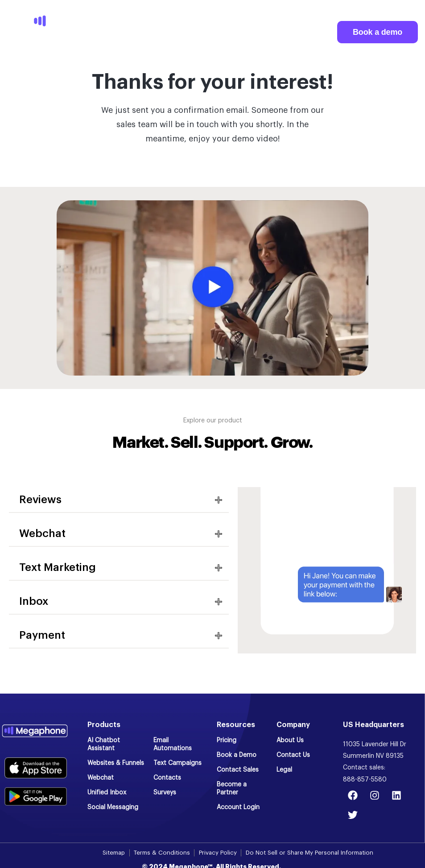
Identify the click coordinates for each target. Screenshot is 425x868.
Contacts (167, 778)
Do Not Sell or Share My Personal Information (311, 853)
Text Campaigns (177, 763)
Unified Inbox (107, 793)
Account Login (238, 807)
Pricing (227, 740)
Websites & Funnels (116, 763)
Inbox (34, 601)
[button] (119, 500)
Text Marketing (58, 567)
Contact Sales (238, 770)
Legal (284, 770)
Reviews (40, 500)
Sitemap (111, 853)
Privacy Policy (217, 853)
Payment (42, 635)
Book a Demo (237, 755)
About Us (290, 740)
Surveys (165, 793)
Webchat (42, 533)
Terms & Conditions (160, 853)
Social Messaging (113, 807)
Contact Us (293, 755)
